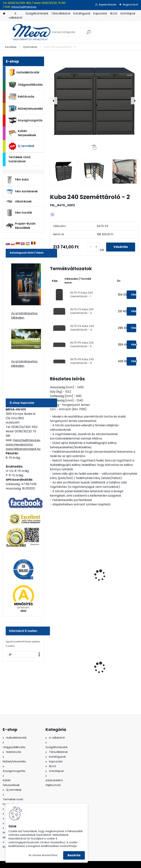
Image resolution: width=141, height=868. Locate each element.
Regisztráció (131, 5)
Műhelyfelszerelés (26, 109)
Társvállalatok (61, 13)
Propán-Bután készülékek (21, 226)
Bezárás (74, 855)
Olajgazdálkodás (26, 85)
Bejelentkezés (108, 5)
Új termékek (30, 47)
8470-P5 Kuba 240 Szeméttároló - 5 (82, 345)
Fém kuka (17, 180)
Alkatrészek (19, 202)
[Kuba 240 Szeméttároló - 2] (94, 101)
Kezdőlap (11, 47)
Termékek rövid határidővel (19, 159)
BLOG (114, 13)
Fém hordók (19, 213)
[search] (89, 34)
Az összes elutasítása (43, 855)
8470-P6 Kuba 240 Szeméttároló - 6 (82, 361)
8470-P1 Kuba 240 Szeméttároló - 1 (82, 295)
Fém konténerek (22, 192)
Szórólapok (128, 13)
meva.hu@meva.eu (24, 7)
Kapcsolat (100, 13)
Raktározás (21, 97)
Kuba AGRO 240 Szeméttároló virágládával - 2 (110, 579)
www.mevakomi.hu (19, 445)
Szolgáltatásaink (37, 13)
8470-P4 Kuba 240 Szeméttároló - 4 (82, 328)
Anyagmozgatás (26, 121)
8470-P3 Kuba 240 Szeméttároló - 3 (82, 311)
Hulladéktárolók (24, 72)
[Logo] (28, 32)
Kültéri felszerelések (22, 133)
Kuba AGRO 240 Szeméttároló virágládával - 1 (64, 579)
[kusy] (94, 247)
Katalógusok (82, 13)
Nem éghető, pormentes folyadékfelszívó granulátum (70, 670)
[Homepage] (4, 14)
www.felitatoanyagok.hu (23, 449)
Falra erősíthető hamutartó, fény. (110, 668)
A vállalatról (16, 16)
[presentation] (54, 101)
